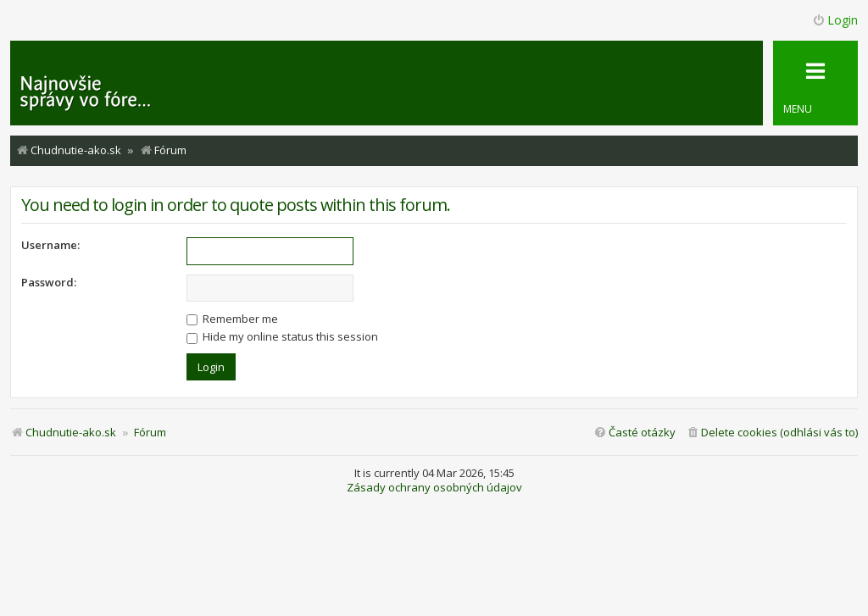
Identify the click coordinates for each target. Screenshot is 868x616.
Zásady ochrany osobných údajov (434, 488)
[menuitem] (772, 433)
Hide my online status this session (282, 336)
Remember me (232, 319)
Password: (49, 282)
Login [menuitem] (835, 20)
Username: (50, 245)
